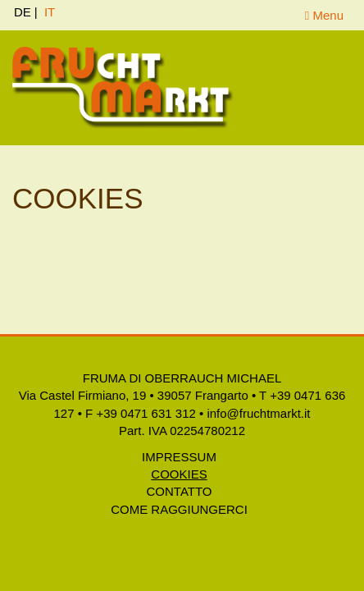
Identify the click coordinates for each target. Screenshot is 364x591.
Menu (324, 15)
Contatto (180, 491)
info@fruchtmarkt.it (258, 413)
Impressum (179, 457)
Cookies (179, 474)
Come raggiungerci (179, 509)
